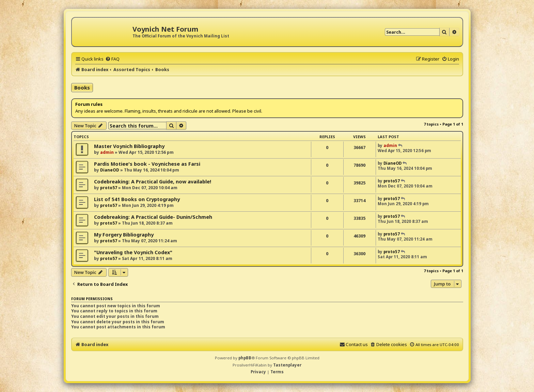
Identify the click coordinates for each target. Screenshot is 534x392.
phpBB (245, 358)
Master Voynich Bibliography (129, 146)
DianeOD (110, 170)
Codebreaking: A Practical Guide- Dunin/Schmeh (153, 217)
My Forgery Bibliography (124, 235)
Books (82, 87)
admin (107, 152)
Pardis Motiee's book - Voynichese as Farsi (147, 164)
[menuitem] (112, 59)
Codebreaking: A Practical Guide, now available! (153, 182)
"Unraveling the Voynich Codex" (133, 252)
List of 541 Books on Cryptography (137, 199)
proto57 (109, 188)
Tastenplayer (287, 365)
